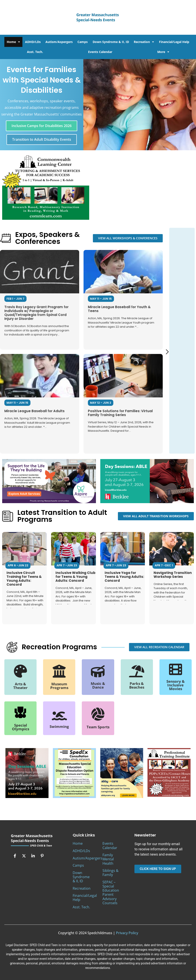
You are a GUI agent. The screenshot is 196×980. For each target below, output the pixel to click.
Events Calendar (100, 52)
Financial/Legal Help (174, 42)
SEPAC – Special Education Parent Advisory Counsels (111, 892)
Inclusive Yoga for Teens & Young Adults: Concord (124, 577)
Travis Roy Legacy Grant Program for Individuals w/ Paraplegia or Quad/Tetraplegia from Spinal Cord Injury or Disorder (36, 313)
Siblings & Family (111, 873)
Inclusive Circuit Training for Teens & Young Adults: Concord (24, 579)
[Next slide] (167, 352)
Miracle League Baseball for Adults (34, 411)
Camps (83, 42)
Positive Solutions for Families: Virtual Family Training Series (120, 413)
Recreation (144, 42)
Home (13, 42)
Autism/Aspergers (59, 42)
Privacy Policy (127, 933)
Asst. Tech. (35, 52)
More (163, 52)
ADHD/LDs (33, 42)
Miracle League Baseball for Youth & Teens (119, 309)
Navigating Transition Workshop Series (173, 575)
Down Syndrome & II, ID (111, 42)
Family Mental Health (108, 859)
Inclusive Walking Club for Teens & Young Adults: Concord (75, 577)
